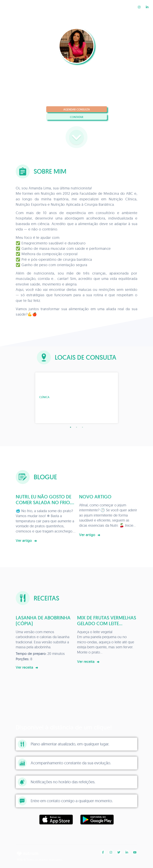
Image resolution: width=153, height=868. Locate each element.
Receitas (127, 7)
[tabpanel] (76, 398)
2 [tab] (76, 427)
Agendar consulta (77, 109)
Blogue (108, 7)
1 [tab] (71, 427)
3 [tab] (82, 427)
